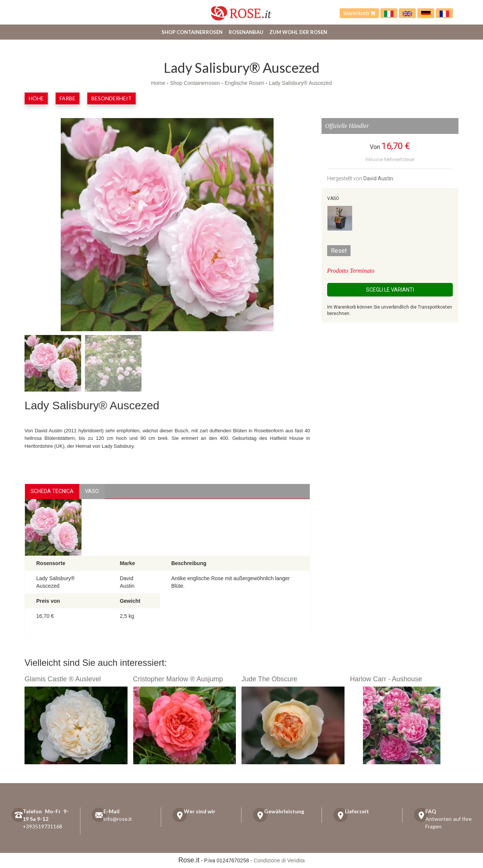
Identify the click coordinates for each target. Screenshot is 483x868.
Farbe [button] (68, 98)
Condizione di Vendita (279, 860)
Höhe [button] (36, 98)
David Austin (378, 178)
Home (158, 83)
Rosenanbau (246, 32)
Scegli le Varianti (390, 290)
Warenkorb (359, 13)
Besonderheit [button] (112, 98)
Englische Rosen (244, 83)
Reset (339, 251)
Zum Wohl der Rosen (298, 32)
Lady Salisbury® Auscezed (301, 83)
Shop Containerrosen (192, 32)
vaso (92, 491)
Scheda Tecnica (52, 491)
